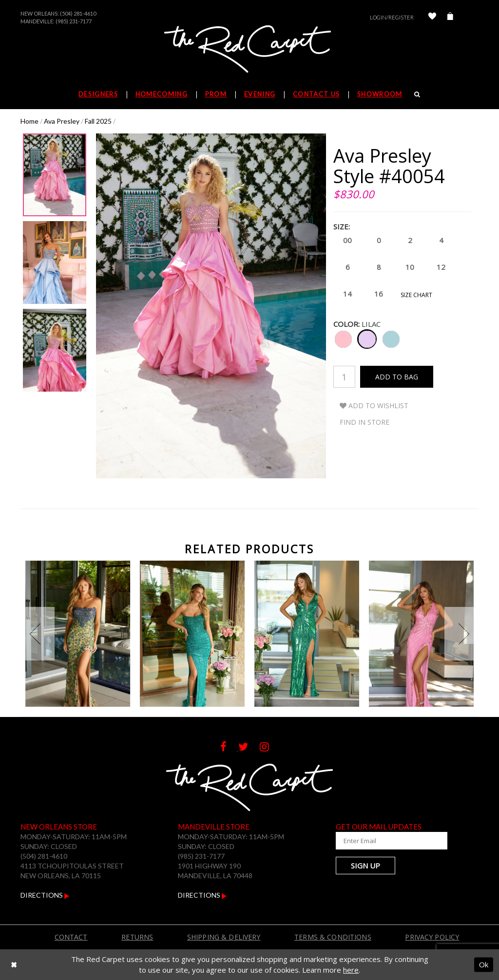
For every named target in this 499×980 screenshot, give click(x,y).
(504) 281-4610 (78, 13)
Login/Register (392, 17)
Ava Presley (62, 121)
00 (347, 241)
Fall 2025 (98, 121)
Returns (137, 937)
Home (29, 121)
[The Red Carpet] (249, 50)
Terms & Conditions (333, 937)
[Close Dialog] (14, 965)
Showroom (380, 94)
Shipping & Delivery (224, 937)
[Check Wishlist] (432, 17)
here (351, 970)
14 (347, 294)
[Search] (417, 94)
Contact (71, 937)
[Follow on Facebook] (229, 748)
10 (409, 268)
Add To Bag (397, 377)
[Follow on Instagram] (269, 748)
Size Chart (416, 295)
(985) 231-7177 (74, 21)
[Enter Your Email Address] (384, 841)
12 (440, 268)
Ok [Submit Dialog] (484, 964)
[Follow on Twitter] (249, 748)
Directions (45, 895)
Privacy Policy (432, 937)
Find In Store (365, 422)
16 (378, 294)
